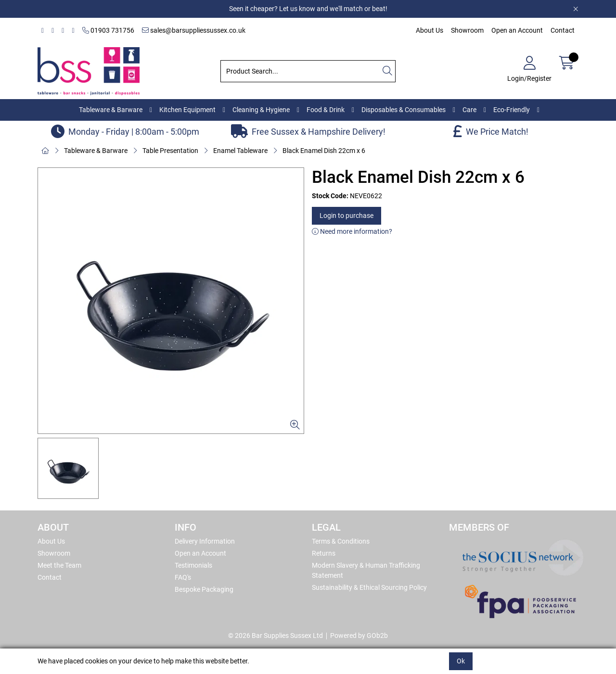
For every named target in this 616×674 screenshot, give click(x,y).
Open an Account (517, 30)
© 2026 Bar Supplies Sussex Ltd (276, 636)
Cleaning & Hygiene (261, 110)
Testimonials (193, 565)
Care (469, 110)
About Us (430, 30)
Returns (324, 553)
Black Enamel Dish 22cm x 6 (324, 151)
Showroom (467, 30)
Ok (461, 661)
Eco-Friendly (512, 110)
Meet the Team (59, 565)
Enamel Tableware (240, 151)
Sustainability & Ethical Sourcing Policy (369, 587)
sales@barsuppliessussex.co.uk (194, 30)
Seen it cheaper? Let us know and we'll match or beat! (308, 9)
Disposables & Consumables (404, 110)
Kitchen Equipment (187, 110)
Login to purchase (346, 216)
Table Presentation (170, 151)
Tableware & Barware (111, 110)
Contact (563, 30)
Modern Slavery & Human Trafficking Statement (366, 570)
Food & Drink (326, 110)
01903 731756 (108, 30)
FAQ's (183, 577)
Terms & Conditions (341, 541)
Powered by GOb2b (359, 636)
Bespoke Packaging (204, 589)
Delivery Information (205, 541)
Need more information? (352, 231)
